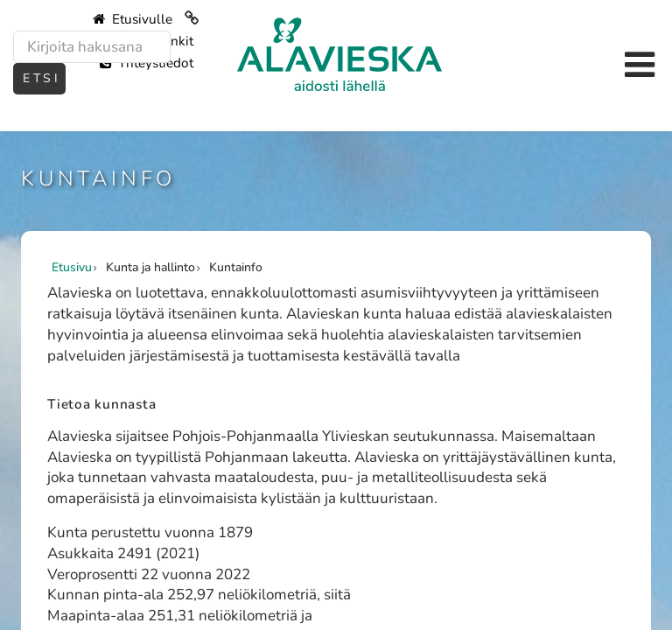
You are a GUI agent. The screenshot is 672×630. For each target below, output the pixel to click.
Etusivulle (133, 19)
